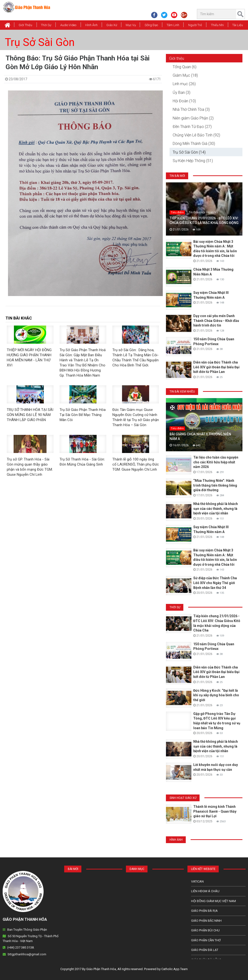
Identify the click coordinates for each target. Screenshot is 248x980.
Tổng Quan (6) (185, 67)
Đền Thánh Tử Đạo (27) (192, 127)
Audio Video (68, 25)
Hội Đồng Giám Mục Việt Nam (213, 901)
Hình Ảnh (91, 25)
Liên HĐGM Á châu (205, 891)
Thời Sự (46, 25)
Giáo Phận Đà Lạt (205, 950)
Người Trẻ (195, 25)
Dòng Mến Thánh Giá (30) (194, 144)
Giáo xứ (112, 25)
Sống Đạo (151, 25)
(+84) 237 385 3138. (21, 947)
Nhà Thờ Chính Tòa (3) (191, 109)
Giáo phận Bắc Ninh (206, 921)
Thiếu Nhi (217, 25)
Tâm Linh (173, 25)
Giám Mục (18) (185, 75)
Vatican (197, 881)
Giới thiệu (25, 25)
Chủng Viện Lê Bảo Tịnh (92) (196, 135)
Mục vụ (131, 25)
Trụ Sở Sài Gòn (40, 42)
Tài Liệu (238, 25)
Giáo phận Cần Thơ (206, 940)
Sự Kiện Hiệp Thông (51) (193, 161)
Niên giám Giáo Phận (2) (193, 118)
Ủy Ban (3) (182, 93)
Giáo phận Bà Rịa (204, 911)
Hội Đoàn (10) (184, 101)
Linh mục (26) (184, 84)
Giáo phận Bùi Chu (205, 930)
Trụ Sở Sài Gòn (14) (189, 152)
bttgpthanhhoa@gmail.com (27, 954)
